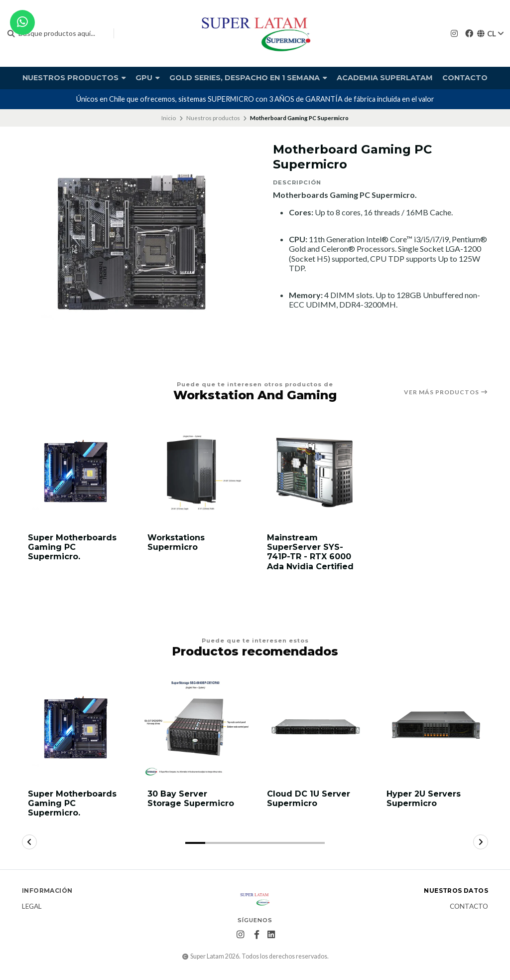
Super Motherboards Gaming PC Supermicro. (72, 547)
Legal (32, 907)
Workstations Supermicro (176, 542)
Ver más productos (446, 392)
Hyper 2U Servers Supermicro (424, 799)
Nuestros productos (74, 78)
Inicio (169, 118)
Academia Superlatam (385, 78)
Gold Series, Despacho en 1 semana (248, 78)
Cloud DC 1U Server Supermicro (309, 799)
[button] (195, 843)
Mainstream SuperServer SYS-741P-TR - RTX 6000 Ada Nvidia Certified (310, 552)
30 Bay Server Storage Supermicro (191, 799)
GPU (148, 78)
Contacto (465, 78)
